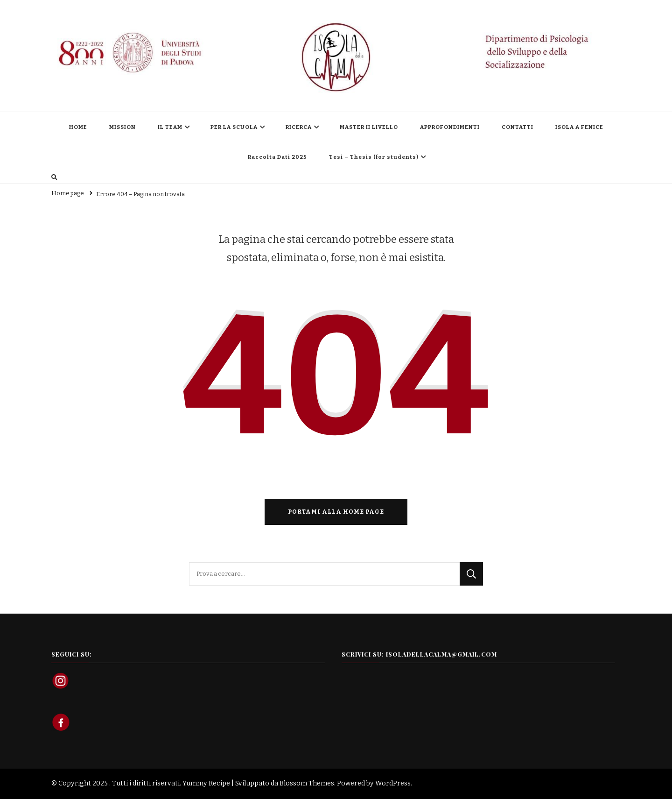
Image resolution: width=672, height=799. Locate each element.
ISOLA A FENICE (579, 127)
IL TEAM (170, 127)
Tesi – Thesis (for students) (374, 157)
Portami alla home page (336, 512)
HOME (78, 127)
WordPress (393, 783)
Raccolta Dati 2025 (277, 157)
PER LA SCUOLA (234, 127)
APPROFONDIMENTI (450, 127)
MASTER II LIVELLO (369, 127)
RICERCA (299, 127)
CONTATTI (518, 127)
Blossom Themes (307, 783)
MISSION (122, 127)
